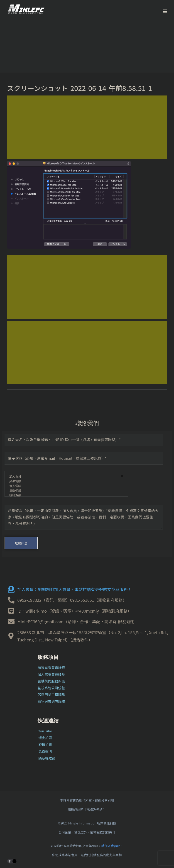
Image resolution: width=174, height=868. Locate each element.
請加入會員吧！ (113, 846)
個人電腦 (63, 486)
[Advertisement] (87, 127)
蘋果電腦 (63, 481)
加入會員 (63, 477)
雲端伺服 (63, 491)
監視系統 (63, 496)
